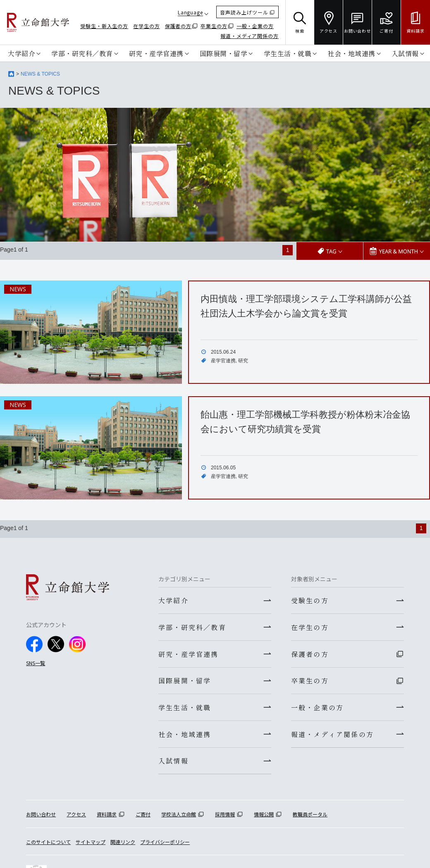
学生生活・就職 (288, 53)
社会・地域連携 (351, 53)
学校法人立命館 (179, 818)
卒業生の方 (214, 26)
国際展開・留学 (224, 53)
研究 (243, 360)
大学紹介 (21, 53)
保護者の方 (178, 26)
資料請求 (107, 818)
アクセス (76, 818)
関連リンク (123, 845)
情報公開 (264, 818)
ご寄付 (143, 818)
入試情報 (405, 53)
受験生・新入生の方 (104, 26)
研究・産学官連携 (156, 53)
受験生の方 (310, 600)
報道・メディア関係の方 (250, 36)
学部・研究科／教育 (82, 53)
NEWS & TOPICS (40, 74)
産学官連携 (223, 360)
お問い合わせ (41, 818)
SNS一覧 (36, 662)
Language (190, 12)
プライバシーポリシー (165, 845)
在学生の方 (147, 26)
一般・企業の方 (255, 26)
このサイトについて (48, 845)
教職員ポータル (310, 818)
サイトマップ (91, 845)
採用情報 (225, 818)
